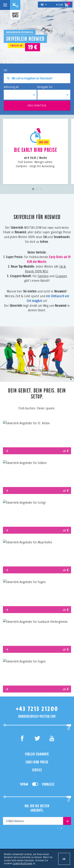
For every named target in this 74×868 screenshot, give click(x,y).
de (44, 4)
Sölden (37, 476)
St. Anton (37, 436)
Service (37, 770)
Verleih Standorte (37, 754)
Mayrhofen (37, 555)
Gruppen (61, 276)
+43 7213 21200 (37, 709)
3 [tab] (41, 189)
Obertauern (37, 674)
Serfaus (37, 595)
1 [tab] (33, 189)
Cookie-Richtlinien (23, 863)
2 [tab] (37, 189)
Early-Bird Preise (37, 762)
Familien (43, 276)
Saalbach (37, 634)
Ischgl (37, 515)
